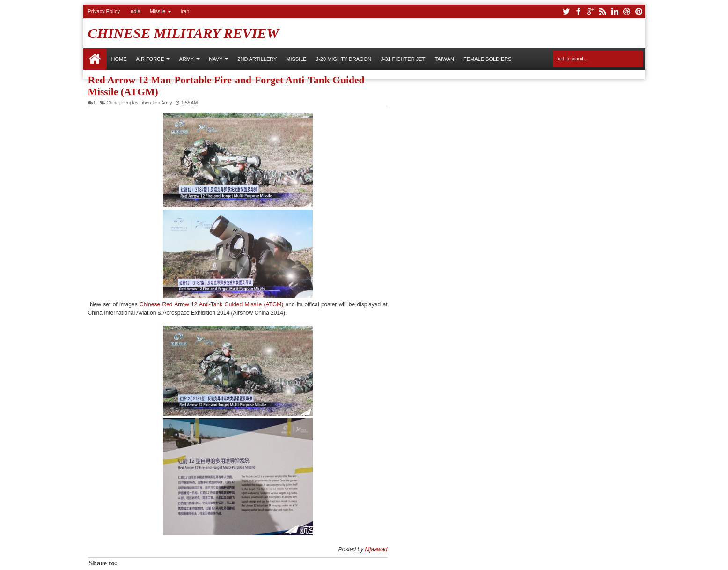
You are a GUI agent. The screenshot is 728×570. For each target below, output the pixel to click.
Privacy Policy (104, 11)
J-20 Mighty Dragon (344, 59)
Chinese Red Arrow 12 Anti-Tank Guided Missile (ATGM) (213, 304)
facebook (578, 11)
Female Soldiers (488, 59)
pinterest (639, 11)
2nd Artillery (257, 59)
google (590, 11)
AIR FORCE (150, 59)
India (135, 11)
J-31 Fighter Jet (403, 59)
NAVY (216, 59)
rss (603, 11)
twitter (566, 11)
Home (95, 59)
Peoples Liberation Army (147, 103)
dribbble (627, 11)
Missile (158, 11)
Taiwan (444, 59)
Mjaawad (376, 549)
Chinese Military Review (184, 33)
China (112, 103)
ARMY (186, 59)
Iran (185, 11)
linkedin (615, 11)
